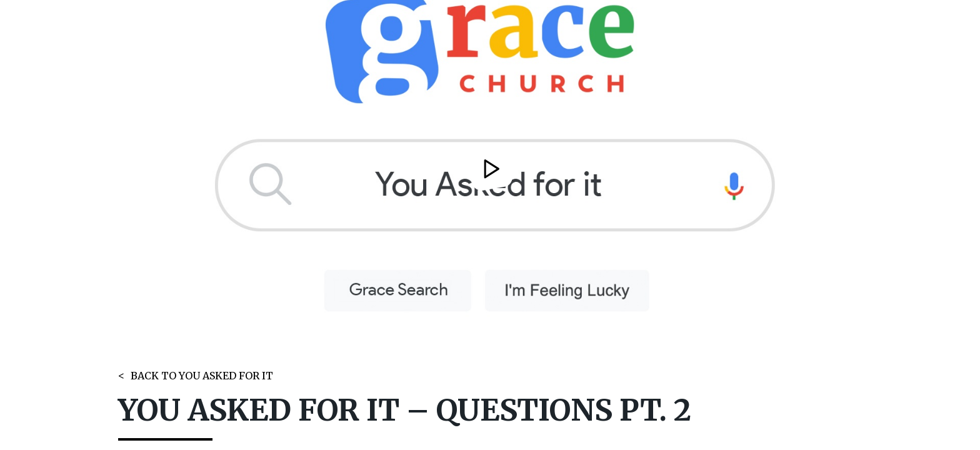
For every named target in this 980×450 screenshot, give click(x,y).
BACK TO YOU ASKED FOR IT (202, 376)
